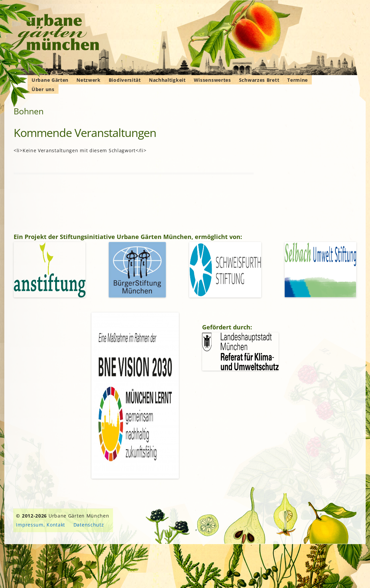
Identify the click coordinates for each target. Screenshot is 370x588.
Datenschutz (89, 525)
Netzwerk (89, 80)
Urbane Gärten (50, 80)
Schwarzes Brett (259, 80)
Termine (298, 80)
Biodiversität (125, 80)
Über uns (43, 89)
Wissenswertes (212, 80)
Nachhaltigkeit (167, 80)
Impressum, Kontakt (41, 525)
